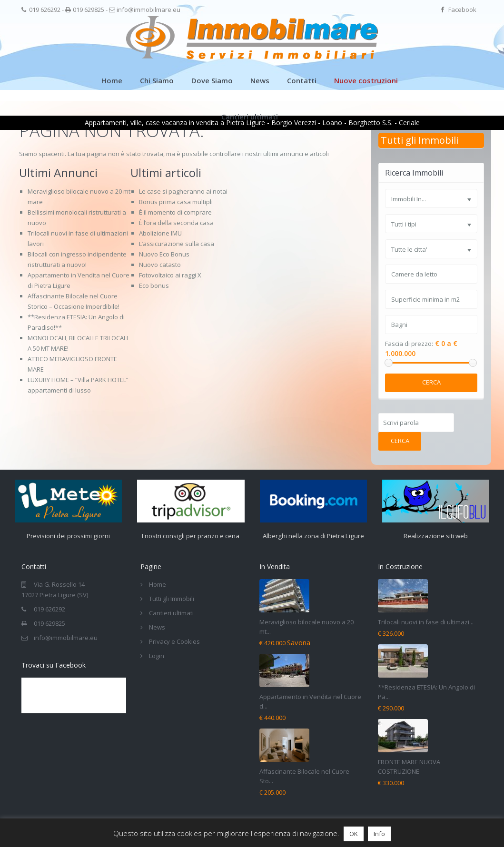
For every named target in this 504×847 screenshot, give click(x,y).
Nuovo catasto (160, 265)
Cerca (431, 382)
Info (379, 834)
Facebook (462, 10)
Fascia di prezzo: (409, 344)
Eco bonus (154, 286)
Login (157, 656)
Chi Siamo (157, 80)
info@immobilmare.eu (148, 10)
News (260, 80)
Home (112, 80)
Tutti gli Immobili (420, 140)
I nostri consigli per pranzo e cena (191, 536)
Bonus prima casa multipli (176, 202)
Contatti (302, 80)
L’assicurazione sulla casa (177, 244)
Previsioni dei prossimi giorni (69, 536)
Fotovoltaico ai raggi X (170, 275)
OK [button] (354, 834)
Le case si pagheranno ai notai (183, 191)
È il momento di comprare (175, 212)
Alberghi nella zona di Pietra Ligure (313, 536)
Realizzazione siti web (436, 536)
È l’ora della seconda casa (176, 223)
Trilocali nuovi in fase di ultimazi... (426, 622)
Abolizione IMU (160, 233)
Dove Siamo (212, 80)
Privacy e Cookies (174, 641)
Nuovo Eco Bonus (164, 254)
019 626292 (45, 10)
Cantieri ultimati (250, 117)
